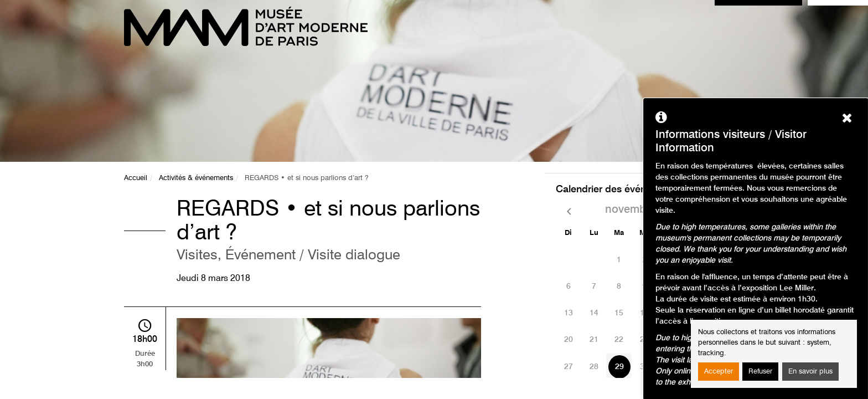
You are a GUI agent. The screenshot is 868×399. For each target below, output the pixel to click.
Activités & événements (196, 178)
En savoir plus (810, 372)
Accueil (136, 178)
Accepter (719, 372)
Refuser (760, 372)
